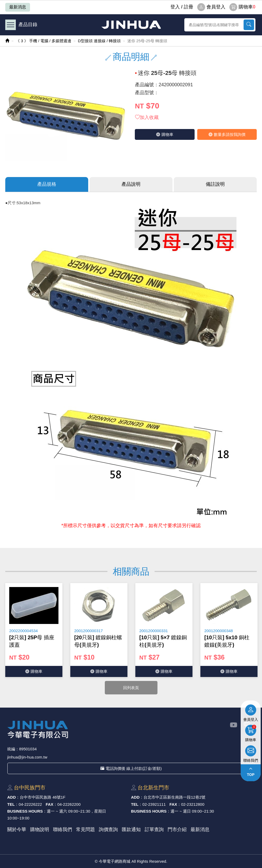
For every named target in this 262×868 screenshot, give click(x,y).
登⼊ (175, 7)
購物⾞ (165, 134)
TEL (11, 804)
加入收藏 (147, 117)
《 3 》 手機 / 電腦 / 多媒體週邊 (44, 41)
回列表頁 (131, 688)
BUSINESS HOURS (25, 811)
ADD (12, 797)
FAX (49, 804)
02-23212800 (193, 804)
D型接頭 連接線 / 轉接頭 (99, 41)
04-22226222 (30, 804)
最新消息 (18, 7)
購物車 (242, 7)
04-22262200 (69, 804)
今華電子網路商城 (131, 25)
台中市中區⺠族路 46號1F (43, 797)
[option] (34, 630)
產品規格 (47, 184)
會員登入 (211, 7)
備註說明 (215, 184)
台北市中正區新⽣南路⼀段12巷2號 (174, 797)
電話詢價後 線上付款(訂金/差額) (131, 768)
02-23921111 (154, 804)
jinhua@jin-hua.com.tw (27, 757)
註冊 (189, 7)
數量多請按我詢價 (227, 134)
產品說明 (131, 184)
